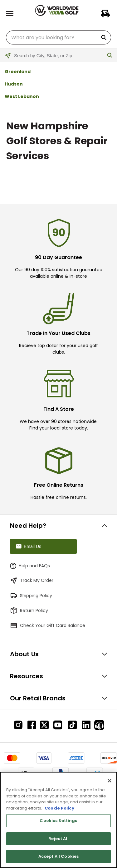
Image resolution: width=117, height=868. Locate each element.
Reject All (58, 839)
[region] (58, 820)
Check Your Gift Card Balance (48, 625)
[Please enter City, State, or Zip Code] (58, 56)
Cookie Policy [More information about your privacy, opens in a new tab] (59, 808)
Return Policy (29, 610)
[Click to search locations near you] (12, 59)
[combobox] (58, 37)
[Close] (110, 781)
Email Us (28, 546)
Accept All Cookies (58, 856)
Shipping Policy (31, 596)
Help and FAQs (30, 566)
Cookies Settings (58, 821)
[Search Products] (105, 37)
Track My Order (32, 580)
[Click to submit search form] (110, 56)
